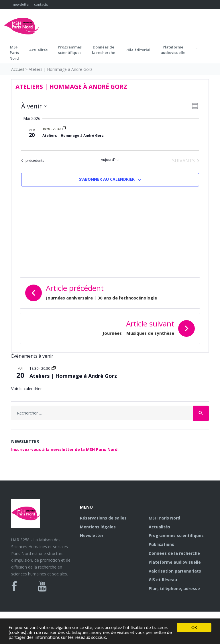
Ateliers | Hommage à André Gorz (73, 136)
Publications (161, 544)
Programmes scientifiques (70, 50)
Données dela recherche (104, 50)
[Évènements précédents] (33, 161)
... (197, 47)
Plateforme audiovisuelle (175, 562)
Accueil (18, 69)
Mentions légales (98, 527)
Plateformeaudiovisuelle (173, 50)
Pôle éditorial (138, 50)
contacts (41, 4)
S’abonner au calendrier (107, 179)
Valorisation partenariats (175, 571)
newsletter (21, 4)
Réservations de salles (103, 518)
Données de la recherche (174, 553)
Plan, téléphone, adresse (174, 588)
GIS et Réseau (163, 580)
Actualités (38, 50)
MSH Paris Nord (164, 518)
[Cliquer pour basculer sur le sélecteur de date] (34, 106)
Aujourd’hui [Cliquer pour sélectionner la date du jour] (110, 160)
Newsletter (92, 535)
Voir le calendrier (26, 389)
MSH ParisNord (14, 53)
